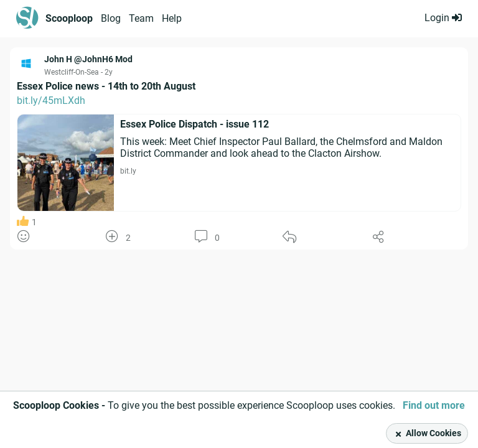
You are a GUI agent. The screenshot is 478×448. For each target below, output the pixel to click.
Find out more (434, 405)
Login (443, 18)
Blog (111, 18)
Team (141, 18)
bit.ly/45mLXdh (51, 100)
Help (172, 18)
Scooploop (69, 18)
